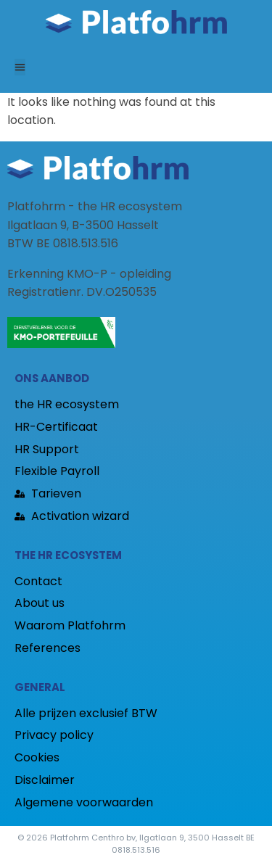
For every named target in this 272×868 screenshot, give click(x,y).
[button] (20, 67)
